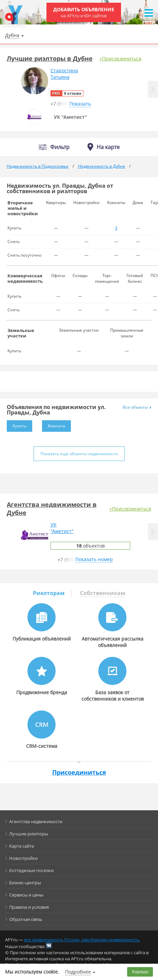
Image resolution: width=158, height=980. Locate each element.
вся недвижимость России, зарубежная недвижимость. (82, 940)
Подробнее (78, 972)
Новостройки (23, 858)
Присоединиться (79, 772)
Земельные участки (21, 333)
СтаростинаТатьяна (64, 74)
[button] (153, 89)
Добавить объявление (84, 12)
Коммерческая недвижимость (25, 278)
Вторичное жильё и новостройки (23, 208)
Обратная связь (26, 919)
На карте (108, 147)
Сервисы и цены (26, 895)
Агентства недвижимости (36, 821)
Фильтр (60, 147)
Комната (54, 424)
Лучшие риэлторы (29, 834)
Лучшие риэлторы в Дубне (50, 58)
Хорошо (140, 972)
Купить (17, 424)
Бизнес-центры (25, 883)
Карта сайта (22, 846)
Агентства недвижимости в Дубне (52, 509)
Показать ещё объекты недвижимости (79, 454)
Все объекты (137, 407)
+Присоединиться (120, 59)
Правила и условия (29, 907)
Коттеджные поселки (31, 870)
